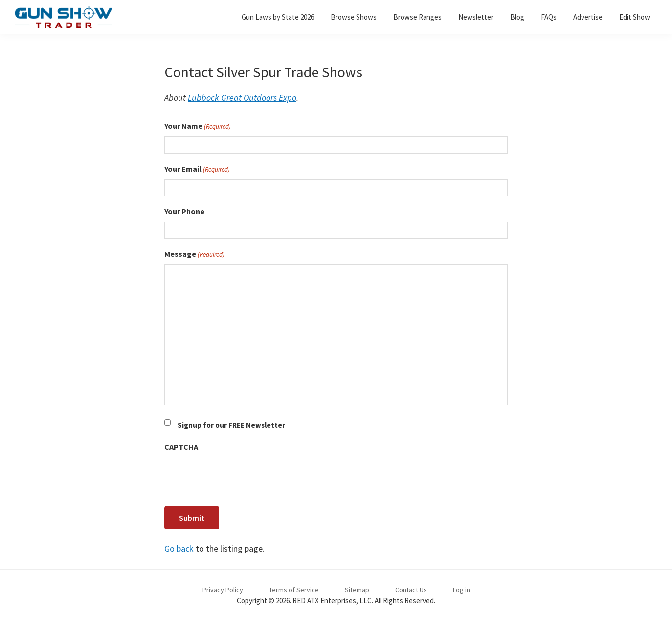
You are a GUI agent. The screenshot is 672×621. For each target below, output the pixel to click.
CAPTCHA (181, 447)
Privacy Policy (223, 590)
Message (194, 254)
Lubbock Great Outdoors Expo (242, 98)
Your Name (198, 126)
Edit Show (635, 17)
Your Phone (184, 211)
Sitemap (357, 590)
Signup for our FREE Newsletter (231, 425)
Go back (179, 548)
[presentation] (239, 476)
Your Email (197, 169)
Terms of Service (294, 590)
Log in (461, 590)
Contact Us (411, 590)
